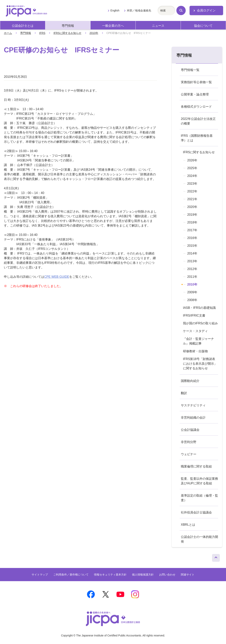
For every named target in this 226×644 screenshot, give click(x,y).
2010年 (94, 33)
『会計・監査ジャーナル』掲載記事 (198, 341)
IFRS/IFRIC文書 (194, 316)
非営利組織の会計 (193, 418)
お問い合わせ (167, 575)
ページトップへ (216, 557)
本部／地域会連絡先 (139, 10)
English (115, 10)
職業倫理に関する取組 (196, 466)
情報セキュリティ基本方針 (110, 575)
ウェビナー (189, 454)
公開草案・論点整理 (195, 94)
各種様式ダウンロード (196, 107)
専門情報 (68, 26)
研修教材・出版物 (195, 351)
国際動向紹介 (190, 381)
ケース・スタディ (195, 331)
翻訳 (184, 393)
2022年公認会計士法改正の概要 (198, 121)
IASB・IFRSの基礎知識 (199, 308)
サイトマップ (40, 575)
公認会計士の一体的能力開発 (199, 539)
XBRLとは (188, 525)
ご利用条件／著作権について (71, 575)
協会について (203, 26)
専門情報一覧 (190, 70)
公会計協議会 (190, 430)
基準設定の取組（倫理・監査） (199, 498)
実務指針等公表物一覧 (196, 82)
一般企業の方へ (113, 26)
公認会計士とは (23, 26)
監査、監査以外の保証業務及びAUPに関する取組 (199, 481)
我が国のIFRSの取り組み (200, 323)
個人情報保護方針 (143, 575)
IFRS (42, 33)
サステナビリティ (193, 405)
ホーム (8, 33)
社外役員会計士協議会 (196, 512)
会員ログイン (206, 10)
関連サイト (188, 575)
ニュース (158, 26)
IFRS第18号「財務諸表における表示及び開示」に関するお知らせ (200, 364)
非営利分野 (189, 442)
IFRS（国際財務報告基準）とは (197, 138)
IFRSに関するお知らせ (67, 33)
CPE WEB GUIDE (57, 277)
